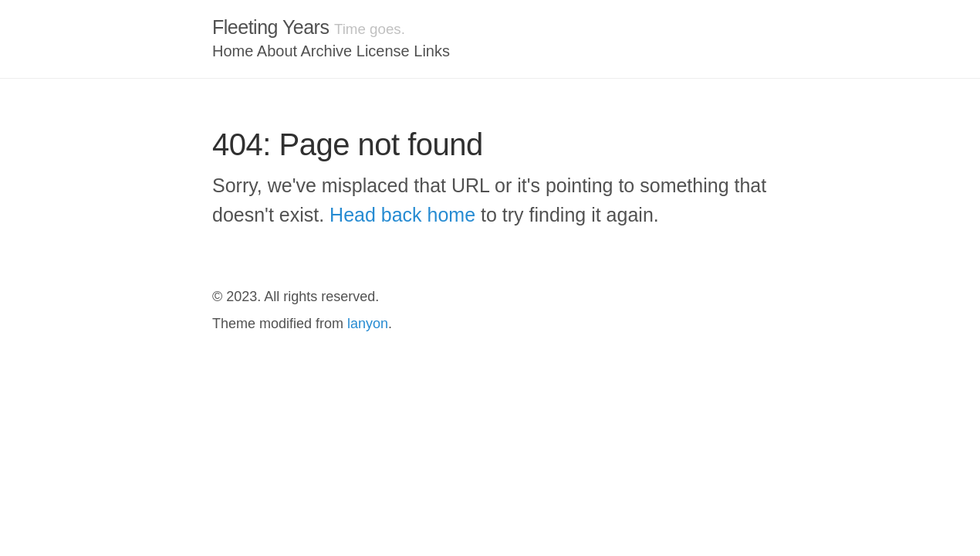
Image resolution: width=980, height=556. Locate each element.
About (277, 51)
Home (233, 51)
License (383, 51)
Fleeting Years (270, 27)
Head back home (402, 215)
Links (432, 51)
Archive (327, 51)
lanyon (368, 324)
